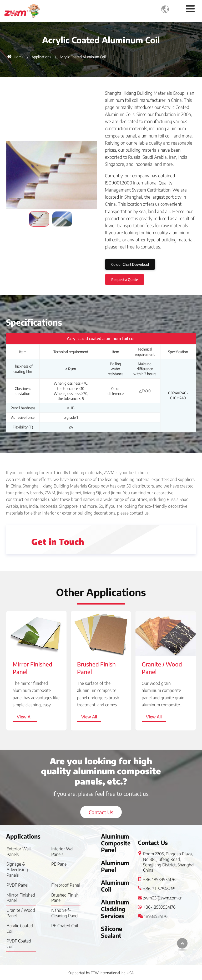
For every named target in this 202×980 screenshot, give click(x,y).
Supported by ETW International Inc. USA (101, 973)
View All (25, 717)
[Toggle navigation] (190, 8)
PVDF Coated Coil (19, 944)
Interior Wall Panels (63, 852)
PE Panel (59, 864)
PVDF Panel (17, 885)
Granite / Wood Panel (162, 668)
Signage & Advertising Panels (17, 870)
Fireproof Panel (66, 885)
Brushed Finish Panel (96, 668)
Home (15, 57)
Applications (41, 57)
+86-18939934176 (159, 880)
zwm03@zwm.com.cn (163, 898)
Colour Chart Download (130, 264)
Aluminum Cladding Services (115, 909)
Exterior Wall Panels (19, 852)
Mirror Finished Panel (32, 668)
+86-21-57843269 (159, 889)
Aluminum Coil (115, 886)
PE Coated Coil (65, 926)
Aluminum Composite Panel (116, 843)
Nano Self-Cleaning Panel (65, 913)
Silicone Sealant (112, 932)
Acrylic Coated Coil (20, 928)
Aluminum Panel (115, 866)
